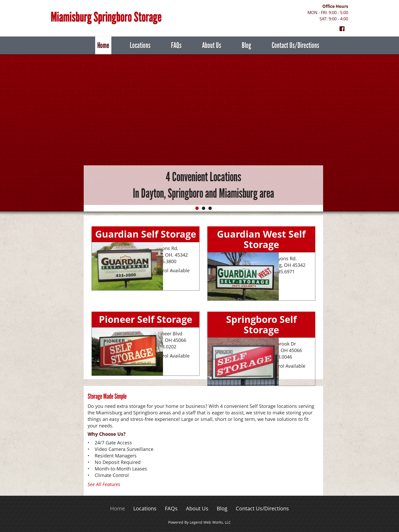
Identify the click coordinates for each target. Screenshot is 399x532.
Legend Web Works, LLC (210, 522)
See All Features (104, 484)
